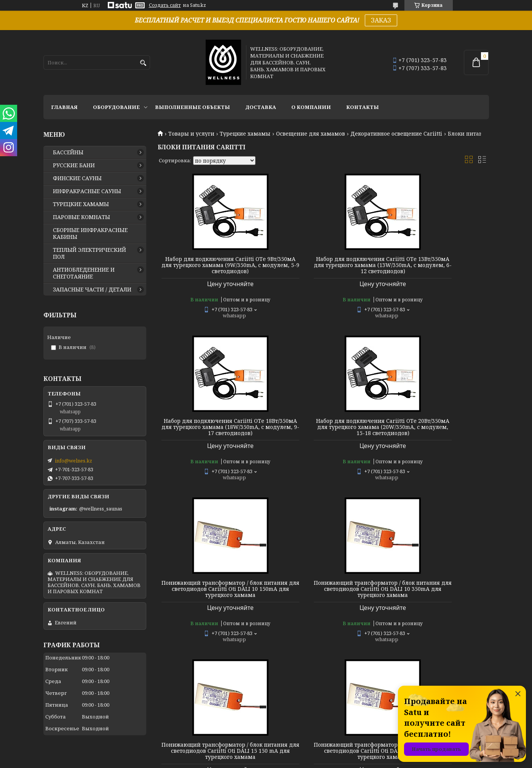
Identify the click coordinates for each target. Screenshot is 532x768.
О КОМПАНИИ (311, 107)
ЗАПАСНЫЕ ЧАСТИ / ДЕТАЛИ (92, 290)
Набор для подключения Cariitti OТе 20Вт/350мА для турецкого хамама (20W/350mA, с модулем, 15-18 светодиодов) (210, 436)
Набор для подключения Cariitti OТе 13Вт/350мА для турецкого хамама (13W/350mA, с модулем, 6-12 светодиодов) (323, 268)
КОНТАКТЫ (363, 107)
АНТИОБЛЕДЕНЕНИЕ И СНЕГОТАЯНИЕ (84, 273)
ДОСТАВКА (261, 107)
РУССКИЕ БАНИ (74, 165)
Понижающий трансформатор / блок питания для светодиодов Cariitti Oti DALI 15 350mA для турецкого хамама (323, 604)
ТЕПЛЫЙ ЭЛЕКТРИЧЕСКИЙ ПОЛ (89, 253)
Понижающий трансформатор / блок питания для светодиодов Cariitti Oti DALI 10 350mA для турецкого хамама (436, 436)
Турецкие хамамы (245, 134)
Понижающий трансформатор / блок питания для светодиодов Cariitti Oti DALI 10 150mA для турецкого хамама (323, 436)
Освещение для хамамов (311, 134)
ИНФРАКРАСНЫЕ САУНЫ (87, 191)
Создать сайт (165, 5)
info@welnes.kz (73, 461)
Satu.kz (304, 754)
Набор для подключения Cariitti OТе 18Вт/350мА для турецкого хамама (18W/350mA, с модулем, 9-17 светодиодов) (436, 268)
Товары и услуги (191, 134)
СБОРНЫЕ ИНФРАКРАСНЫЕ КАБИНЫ (90, 234)
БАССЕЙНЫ (68, 152)
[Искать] (143, 63)
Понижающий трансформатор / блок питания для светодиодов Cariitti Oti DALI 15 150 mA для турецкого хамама (211, 604)
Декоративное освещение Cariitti (396, 134)
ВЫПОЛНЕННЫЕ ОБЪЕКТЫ (193, 107)
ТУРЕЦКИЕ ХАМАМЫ (81, 204)
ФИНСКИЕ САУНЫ (77, 178)
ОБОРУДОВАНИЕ (116, 107)
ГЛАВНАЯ (64, 107)
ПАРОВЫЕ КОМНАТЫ (81, 217)
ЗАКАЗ (381, 20)
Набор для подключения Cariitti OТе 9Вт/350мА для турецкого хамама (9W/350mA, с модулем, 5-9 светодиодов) (210, 268)
